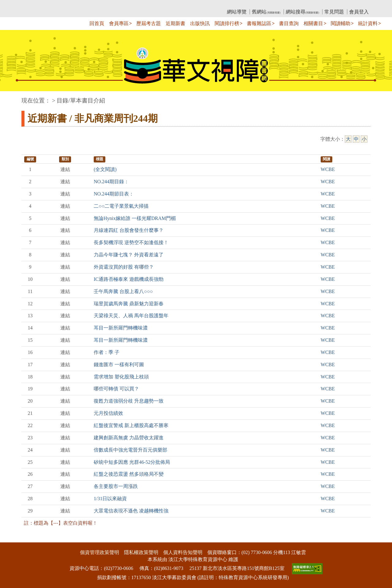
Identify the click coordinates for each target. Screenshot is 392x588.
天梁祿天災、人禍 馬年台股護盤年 (131, 316)
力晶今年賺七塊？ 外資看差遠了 (129, 255)
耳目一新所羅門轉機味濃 (121, 328)
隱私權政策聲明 (141, 552)
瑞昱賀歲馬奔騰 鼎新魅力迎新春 (129, 304)
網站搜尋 (302, 12)
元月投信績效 (108, 413)
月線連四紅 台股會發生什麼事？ (129, 230)
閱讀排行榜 (227, 23)
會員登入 (359, 12)
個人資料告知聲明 (183, 552)
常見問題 (334, 12)
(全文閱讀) (105, 169)
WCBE (328, 169)
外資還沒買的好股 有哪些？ (124, 267)
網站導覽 (237, 12)
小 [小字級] (364, 139)
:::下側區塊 (12, 539)
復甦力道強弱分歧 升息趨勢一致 (129, 401)
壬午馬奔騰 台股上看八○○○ (123, 291)
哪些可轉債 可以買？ (116, 389)
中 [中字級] (356, 139)
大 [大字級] (348, 139)
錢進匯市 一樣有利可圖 (119, 365)
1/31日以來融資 (110, 499)
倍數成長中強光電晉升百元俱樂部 (130, 450)
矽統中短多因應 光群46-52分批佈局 (132, 462)
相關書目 (313, 23)
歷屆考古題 (149, 23)
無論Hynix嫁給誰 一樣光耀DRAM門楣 (135, 218)
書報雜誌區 (259, 23)
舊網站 (266, 12)
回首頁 (97, 23)
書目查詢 (289, 23)
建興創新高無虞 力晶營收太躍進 (129, 438)
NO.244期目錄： (111, 182)
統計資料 (368, 23)
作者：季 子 (107, 352)
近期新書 (175, 23)
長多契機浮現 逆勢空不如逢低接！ (131, 242)
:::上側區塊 (33, 5)
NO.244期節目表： (114, 194)
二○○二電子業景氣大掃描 (121, 206)
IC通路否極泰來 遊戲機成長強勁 (129, 279)
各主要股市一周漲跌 (116, 486)
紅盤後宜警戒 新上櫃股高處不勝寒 (131, 425)
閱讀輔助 (341, 23)
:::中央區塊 (12, 97)
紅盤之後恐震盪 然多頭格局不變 (129, 474)
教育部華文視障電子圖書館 (76, 5)
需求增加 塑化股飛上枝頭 (121, 377)
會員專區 (119, 23)
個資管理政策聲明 (100, 552)
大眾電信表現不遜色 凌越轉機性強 (131, 511)
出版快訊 (200, 23)
